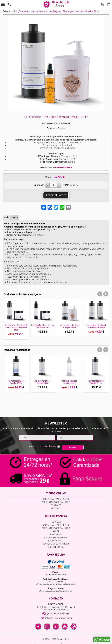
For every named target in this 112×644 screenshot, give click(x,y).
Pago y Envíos (56, 541)
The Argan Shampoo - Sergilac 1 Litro (96, 382)
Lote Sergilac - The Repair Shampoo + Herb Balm (96, 326)
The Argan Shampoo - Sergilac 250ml (16, 382)
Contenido (15, 217)
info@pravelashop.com (59, 618)
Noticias (56, 508)
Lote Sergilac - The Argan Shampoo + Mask (69, 326)
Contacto (56, 505)
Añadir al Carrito (56, 195)
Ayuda (56, 531)
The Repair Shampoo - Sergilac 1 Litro (43, 382)
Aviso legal (56, 535)
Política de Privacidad (47, 446)
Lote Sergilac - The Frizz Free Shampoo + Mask (43, 326)
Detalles (6, 217)
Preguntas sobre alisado (56, 502)
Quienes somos (56, 547)
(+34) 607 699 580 (58, 614)
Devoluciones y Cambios (56, 544)
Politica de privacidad (56, 538)
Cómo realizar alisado (56, 499)
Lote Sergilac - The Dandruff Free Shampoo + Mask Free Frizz (16, 327)
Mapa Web (56, 522)
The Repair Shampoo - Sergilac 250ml (70, 382)
